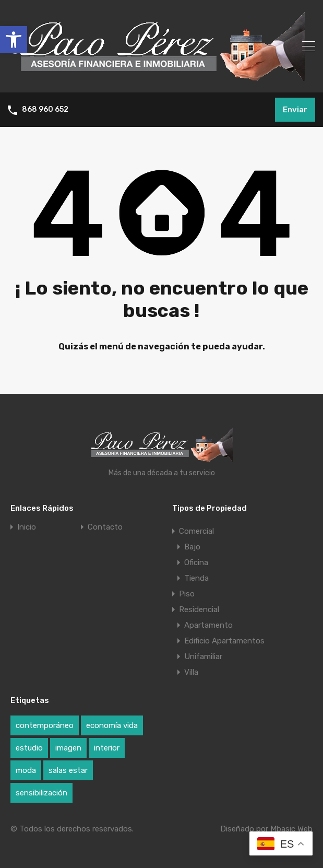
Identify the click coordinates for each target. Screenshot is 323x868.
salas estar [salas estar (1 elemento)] (68, 770)
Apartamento (208, 625)
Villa (191, 672)
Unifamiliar (203, 656)
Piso (187, 594)
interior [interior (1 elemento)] (107, 748)
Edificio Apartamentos (224, 641)
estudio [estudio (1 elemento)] (29, 748)
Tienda (196, 578)
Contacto (105, 527)
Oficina (196, 562)
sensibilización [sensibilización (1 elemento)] (41, 793)
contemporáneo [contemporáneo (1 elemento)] (45, 725)
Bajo (192, 547)
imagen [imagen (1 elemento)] (68, 748)
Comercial (196, 531)
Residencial (199, 609)
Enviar (295, 110)
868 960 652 (45, 110)
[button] (14, 40)
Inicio (27, 527)
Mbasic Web (291, 829)
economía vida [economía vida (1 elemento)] (112, 725)
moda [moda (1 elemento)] (26, 770)
